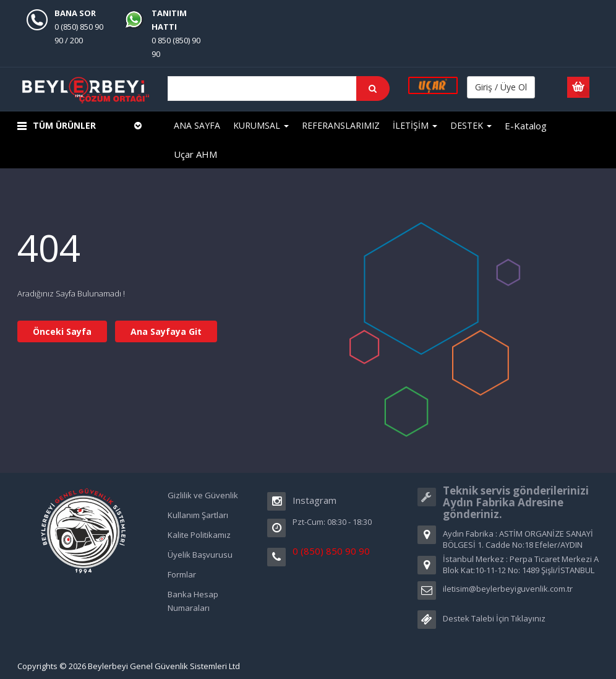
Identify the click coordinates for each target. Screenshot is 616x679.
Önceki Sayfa (62, 331)
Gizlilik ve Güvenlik (203, 495)
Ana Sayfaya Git (166, 331)
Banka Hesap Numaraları (193, 601)
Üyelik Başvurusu (200, 555)
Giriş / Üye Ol (501, 87)
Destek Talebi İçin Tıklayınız (494, 618)
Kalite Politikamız (199, 535)
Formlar (182, 574)
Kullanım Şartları (198, 515)
